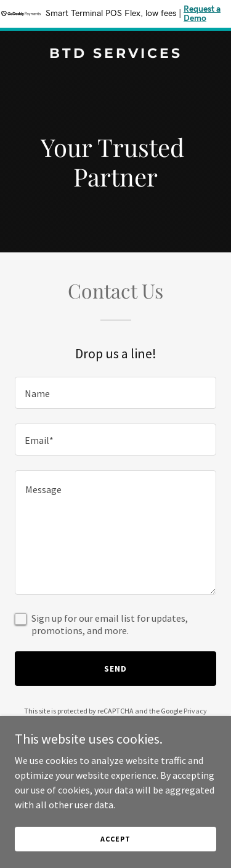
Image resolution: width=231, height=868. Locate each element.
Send (115, 669)
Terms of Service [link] (123, 722)
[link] (115, 54)
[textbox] (115, 393)
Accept (115, 847)
